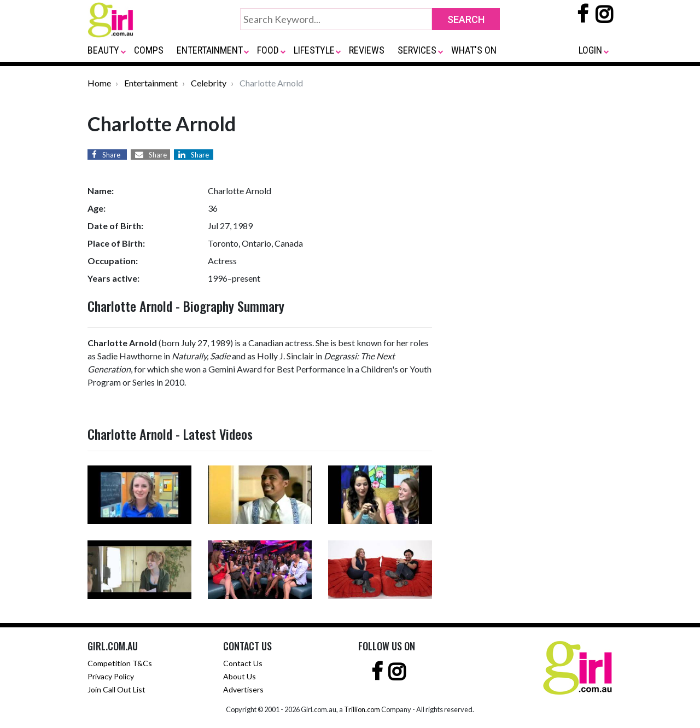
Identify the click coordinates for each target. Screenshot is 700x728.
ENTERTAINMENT (210, 50)
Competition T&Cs (120, 663)
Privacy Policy (111, 676)
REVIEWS (367, 50)
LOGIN (590, 50)
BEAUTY (103, 50)
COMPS (149, 50)
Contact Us (243, 663)
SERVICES (417, 50)
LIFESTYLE (314, 50)
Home (99, 83)
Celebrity (209, 83)
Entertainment (151, 83)
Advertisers (243, 689)
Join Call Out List (116, 689)
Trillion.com (362, 709)
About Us (240, 676)
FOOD (268, 50)
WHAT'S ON (474, 50)
